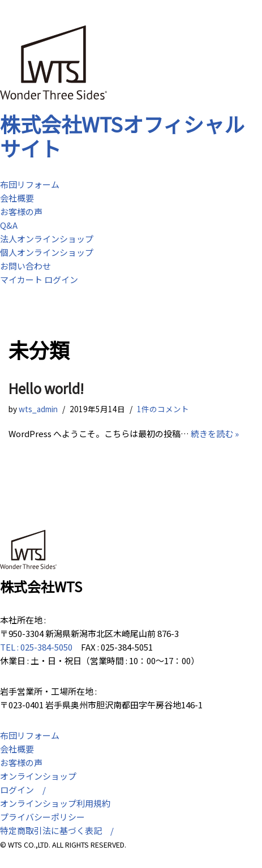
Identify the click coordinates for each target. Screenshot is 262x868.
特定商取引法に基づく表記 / (57, 830)
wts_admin (38, 409)
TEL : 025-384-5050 (36, 647)
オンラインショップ (38, 776)
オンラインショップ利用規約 (55, 803)
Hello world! (46, 388)
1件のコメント (163, 409)
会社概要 (17, 198)
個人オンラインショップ (47, 252)
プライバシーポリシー (42, 817)
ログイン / (23, 790)
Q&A (9, 225)
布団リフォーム (30, 184)
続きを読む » (215, 433)
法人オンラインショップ (47, 239)
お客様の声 (21, 211)
